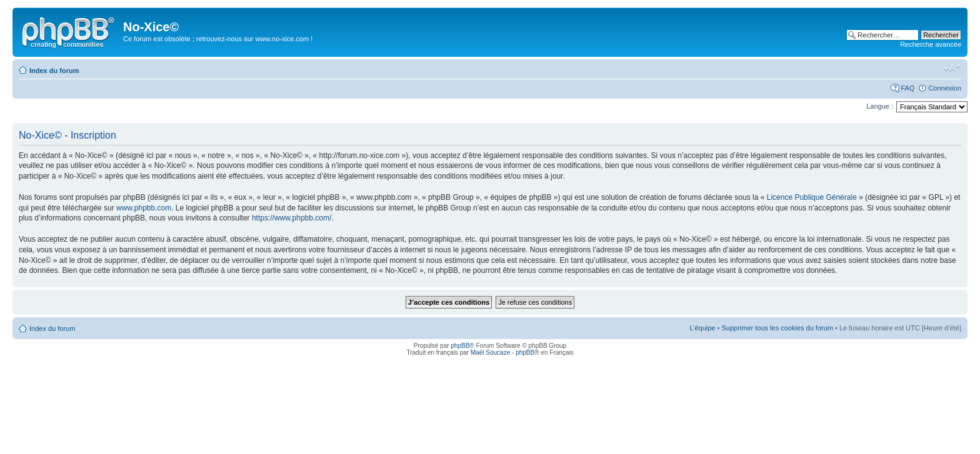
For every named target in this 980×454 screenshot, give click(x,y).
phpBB (460, 346)
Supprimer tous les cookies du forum (777, 328)
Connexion (945, 88)
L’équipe (702, 328)
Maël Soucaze (490, 353)
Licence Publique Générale (812, 197)
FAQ (907, 88)
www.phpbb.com (144, 208)
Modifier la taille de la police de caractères (952, 68)
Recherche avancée (931, 44)
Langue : (880, 106)
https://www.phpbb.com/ (292, 218)
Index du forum (54, 71)
